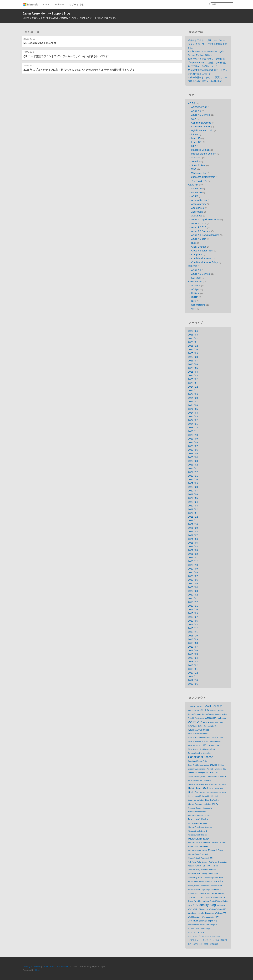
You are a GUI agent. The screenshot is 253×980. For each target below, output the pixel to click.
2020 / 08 (193, 572)
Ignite (224, 792)
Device (213, 765)
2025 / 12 (193, 346)
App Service (197, 208)
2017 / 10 (193, 680)
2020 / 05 (193, 584)
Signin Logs (206, 890)
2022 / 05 (193, 498)
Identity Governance (197, 792)
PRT (218, 866)
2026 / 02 (193, 338)
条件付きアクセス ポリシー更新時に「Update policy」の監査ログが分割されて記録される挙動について (207, 63)
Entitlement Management (198, 773)
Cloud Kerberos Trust (202, 251)
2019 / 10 (193, 610)
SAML (221, 878)
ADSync (195, 289)
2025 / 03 (193, 375)
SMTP (194, 297)
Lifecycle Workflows (195, 804)
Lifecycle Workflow (212, 800)
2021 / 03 (193, 550)
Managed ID (208, 808)
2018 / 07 (193, 647)
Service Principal (194, 890)
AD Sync (196, 285)
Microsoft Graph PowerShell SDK (201, 858)
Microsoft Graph (216, 850)
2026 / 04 (193, 331)
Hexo (38, 970)
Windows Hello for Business (201, 913)
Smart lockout (198, 165)
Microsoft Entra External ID (198, 831)
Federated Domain (201, 127)
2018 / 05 (193, 654)
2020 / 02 (193, 595)
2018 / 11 (193, 632)
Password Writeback (209, 870)
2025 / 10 (193, 350)
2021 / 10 (193, 524)
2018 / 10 (193, 636)
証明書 (206, 944)
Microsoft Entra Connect (204, 154)
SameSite (196, 158)
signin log (213, 921)
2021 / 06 (193, 539)
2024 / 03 (193, 416)
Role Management (211, 878)
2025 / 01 (193, 383)
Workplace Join (199, 173)
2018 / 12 (193, 628)
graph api (203, 921)
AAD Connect (195, 282)
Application (197, 212)
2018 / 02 (193, 665)
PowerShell (194, 873)
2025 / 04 (193, 372)
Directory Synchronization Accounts (201, 769)
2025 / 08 (193, 357)
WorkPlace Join (194, 917)
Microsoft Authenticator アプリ (199, 816)
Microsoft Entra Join (219, 843)
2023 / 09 (193, 439)
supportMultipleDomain (203, 177)
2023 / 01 (193, 468)
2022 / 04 (193, 502)
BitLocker (211, 745)
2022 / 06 (193, 494)
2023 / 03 (193, 461)
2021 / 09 (193, 528)
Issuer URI (197, 142)
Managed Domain (200, 150)
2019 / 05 (193, 621)
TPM (208, 897)
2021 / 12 (193, 517)
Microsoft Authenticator (198, 812)
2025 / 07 (193, 361)
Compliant (196, 255)
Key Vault (196, 278)
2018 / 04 (193, 658)
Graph (207, 784)
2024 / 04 (193, 413)
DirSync (195, 293)
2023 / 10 (193, 435)
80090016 (196, 189)
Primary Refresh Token (210, 874)
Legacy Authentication (196, 800)
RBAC (201, 878)
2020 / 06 (193, 580)
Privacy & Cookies (32, 967)
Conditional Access (201, 123)
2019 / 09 (193, 613)
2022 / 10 (193, 480)
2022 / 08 (193, 487)
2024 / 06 (193, 405)
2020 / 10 (193, 565)
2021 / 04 (193, 546)
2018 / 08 (193, 643)
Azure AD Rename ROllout (212, 742)
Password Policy (194, 870)
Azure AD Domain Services (205, 235)
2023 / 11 (193, 431)
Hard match (222, 784)
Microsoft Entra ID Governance (199, 843)
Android (191, 718)
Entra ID (214, 773)
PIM (209, 866)
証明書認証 (214, 944)
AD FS (191, 103)
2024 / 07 (193, 402)
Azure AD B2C (199, 227)
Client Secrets (198, 247)
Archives (59, 5)
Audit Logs (197, 216)
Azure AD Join (199, 239)
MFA (194, 146)
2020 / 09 (193, 569)
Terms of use (49, 967)
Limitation (207, 804)
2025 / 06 (193, 364)
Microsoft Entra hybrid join (197, 850)
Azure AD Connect (201, 115)
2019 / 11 (193, 606)
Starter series (218, 893)
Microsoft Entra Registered (198, 846)
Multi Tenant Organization (218, 862)
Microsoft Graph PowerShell (198, 854)
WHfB (195, 909)
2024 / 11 (193, 390)
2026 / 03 (193, 335)
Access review (199, 204)
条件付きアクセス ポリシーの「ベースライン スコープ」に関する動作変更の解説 (207, 44)
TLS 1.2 (202, 897)
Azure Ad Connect (195, 745)
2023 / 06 (193, 450)
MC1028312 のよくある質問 (40, 43)
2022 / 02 (193, 509)
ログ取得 (216, 940)
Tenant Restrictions (218, 897)
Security (195, 161)
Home (46, 5)
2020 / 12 (193, 561)
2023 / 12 (193, 428)
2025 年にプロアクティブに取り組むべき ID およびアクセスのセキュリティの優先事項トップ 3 (79, 70)
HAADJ (214, 784)
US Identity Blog (205, 905)
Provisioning (192, 878)
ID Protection (218, 788)
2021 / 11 (193, 520)
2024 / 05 (193, 409)
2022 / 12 (193, 472)
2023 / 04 (193, 457)
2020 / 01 (193, 598)
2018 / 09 (193, 639)
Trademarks (63, 967)
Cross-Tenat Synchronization (198, 765)
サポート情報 (76, 5)
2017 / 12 (193, 673)
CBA (194, 119)
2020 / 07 (193, 576)
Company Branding (195, 753)
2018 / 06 (193, 650)
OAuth (198, 866)
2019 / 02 (193, 625)
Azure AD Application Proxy (205, 220)
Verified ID (221, 905)
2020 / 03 (193, 591)
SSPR (202, 882)
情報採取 (192, 266)
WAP (194, 169)
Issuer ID (196, 138)
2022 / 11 (193, 476)
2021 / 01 (193, 558)
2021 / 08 (193, 532)
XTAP (217, 917)
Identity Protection (214, 792)
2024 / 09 (193, 394)
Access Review (199, 200)
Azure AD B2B (199, 223)
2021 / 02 (193, 554)
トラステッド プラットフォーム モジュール (204, 936)
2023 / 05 (193, 454)
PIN (213, 866)
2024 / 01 (193, 424)
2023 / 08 (193, 442)
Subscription (192, 897)
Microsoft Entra (198, 819)
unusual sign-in (211, 925)
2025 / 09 (193, 353)
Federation (207, 781)
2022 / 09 (193, 483)
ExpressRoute (212, 777)
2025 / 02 (193, 379)
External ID (222, 777)
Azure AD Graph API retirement (199, 738)
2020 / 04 (193, 587)
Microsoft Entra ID (198, 839)
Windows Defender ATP (217, 909)
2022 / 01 (193, 513)
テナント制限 (206, 929)
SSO (194, 301)
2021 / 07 (193, 535)
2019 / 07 (193, 617)
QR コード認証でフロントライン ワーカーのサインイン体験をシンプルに (66, 56)
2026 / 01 (193, 342)
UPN (194, 309)
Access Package (194, 714)
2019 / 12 (193, 602)
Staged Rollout (205, 893)
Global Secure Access (196, 784)
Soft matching (198, 305)
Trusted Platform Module (219, 901)
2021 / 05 (193, 543)
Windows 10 (203, 909)
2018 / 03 (193, 662)
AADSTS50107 (199, 107)
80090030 (196, 192)
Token (190, 901)
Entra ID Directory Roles (197, 777)
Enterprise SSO (220, 769)
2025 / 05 (193, 368)
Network (191, 866)
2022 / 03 (193, 506)
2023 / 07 (193, 446)
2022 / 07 (193, 491)
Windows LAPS (221, 913)
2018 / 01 (193, 669)
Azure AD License (194, 742)
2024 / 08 (193, 398)
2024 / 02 (193, 420)
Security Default (194, 886)
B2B (193, 243)
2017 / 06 (193, 684)
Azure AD (196, 111)
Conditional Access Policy (204, 262)
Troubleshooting (201, 901)
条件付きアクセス (195, 944)
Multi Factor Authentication (197, 862)
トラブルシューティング (200, 940)
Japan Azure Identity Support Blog (46, 14)
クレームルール (199, 181)
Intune (194, 134)
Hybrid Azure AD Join (202, 130)
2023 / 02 (193, 465)
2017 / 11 (193, 676)
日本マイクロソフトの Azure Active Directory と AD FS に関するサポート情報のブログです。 (70, 18)
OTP (204, 866)
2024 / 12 (193, 387)
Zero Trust (193, 921)
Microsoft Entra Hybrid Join (198, 835)
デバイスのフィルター (196, 932)
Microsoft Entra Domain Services (200, 827)
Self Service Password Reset (211, 886)
